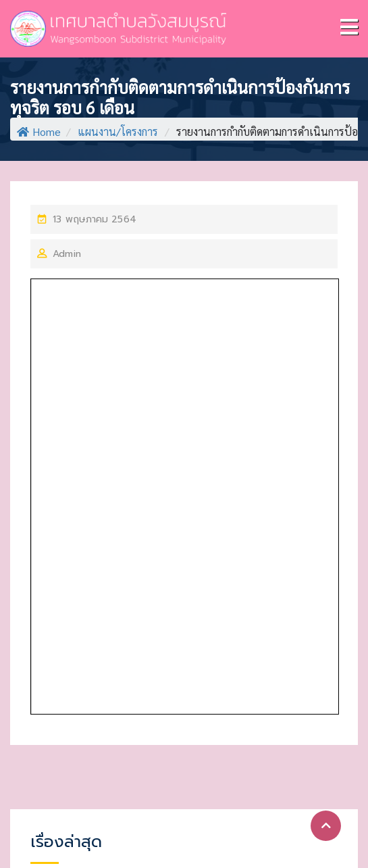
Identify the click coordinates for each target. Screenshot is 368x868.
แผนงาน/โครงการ (118, 131)
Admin (67, 254)
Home (39, 131)
